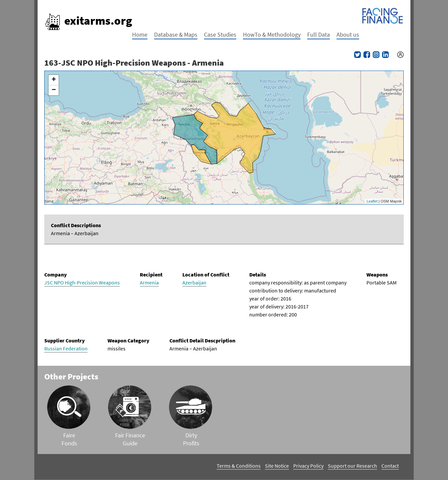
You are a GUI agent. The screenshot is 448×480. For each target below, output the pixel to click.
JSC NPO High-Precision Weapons (82, 282)
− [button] (54, 90)
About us (348, 34)
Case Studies (220, 34)
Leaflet (372, 201)
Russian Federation (66, 348)
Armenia (149, 282)
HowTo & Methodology (272, 34)
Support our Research (352, 466)
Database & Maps (176, 34)
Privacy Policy (308, 466)
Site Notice (277, 466)
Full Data (319, 34)
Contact (390, 466)
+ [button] (54, 80)
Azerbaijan (194, 282)
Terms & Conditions (239, 466)
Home (140, 34)
